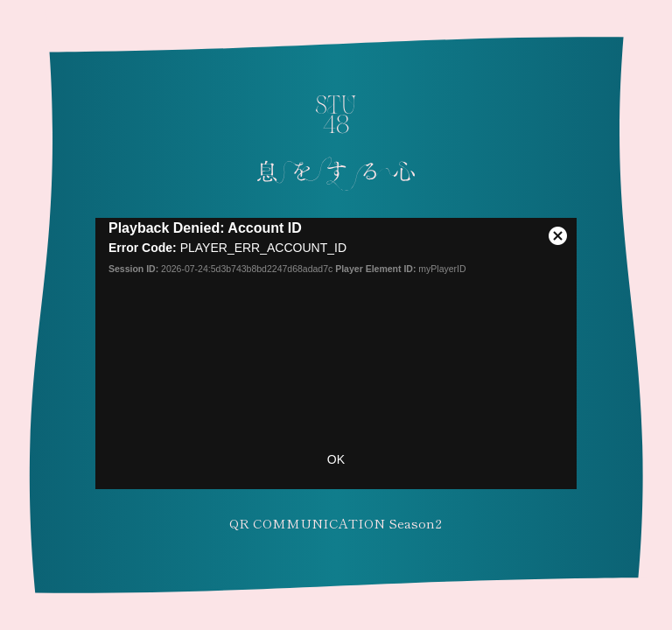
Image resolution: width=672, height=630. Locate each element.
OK (336, 459)
